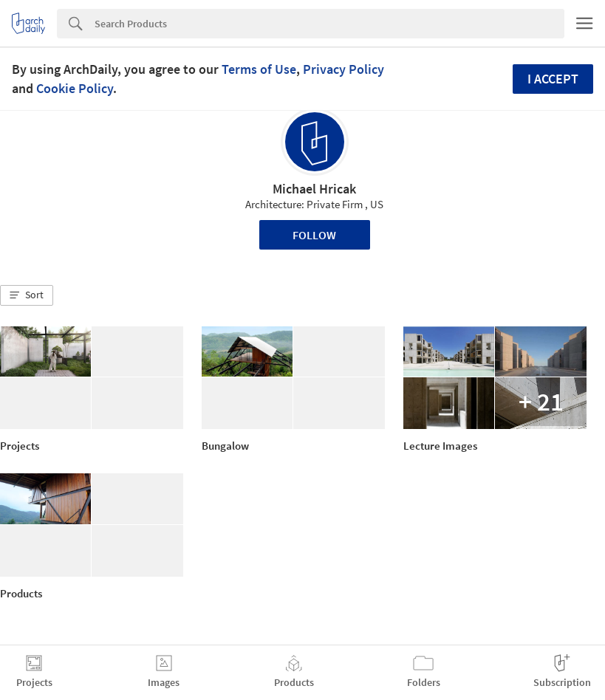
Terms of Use (259, 69)
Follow (314, 235)
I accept (553, 79)
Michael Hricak (314, 189)
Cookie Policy (75, 88)
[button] (27, 295)
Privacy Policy (343, 69)
